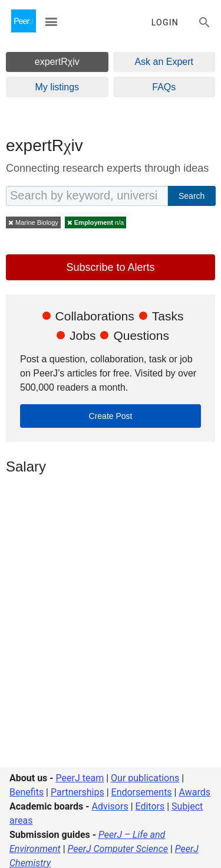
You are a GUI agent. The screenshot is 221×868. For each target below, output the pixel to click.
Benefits (27, 792)
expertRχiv (57, 62)
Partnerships (77, 792)
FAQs (164, 87)
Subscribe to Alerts (110, 267)
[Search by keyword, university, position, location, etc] (87, 196)
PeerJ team (80, 778)
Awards (194, 792)
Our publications (145, 778)
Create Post (111, 416)
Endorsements (142, 792)
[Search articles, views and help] (204, 22)
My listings (57, 87)
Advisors (110, 806)
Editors (150, 806)
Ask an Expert (164, 62)
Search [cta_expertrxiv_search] (192, 196)
